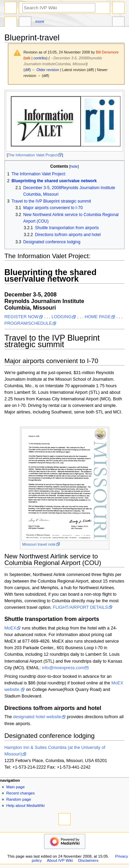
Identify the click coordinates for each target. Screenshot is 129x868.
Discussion (25, 22)
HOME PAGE (98, 317)
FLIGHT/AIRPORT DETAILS (80, 607)
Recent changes (20, 793)
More (40, 21)
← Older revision (45, 70)
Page (11, 22)
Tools (118, 22)
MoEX (10, 628)
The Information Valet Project (33, 155)
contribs (40, 58)
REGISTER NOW (21, 317)
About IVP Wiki (60, 860)
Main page (15, 787)
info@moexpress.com (63, 668)
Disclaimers (88, 860)
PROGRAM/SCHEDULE (28, 323)
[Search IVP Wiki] (59, 8)
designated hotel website (37, 717)
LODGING (62, 317)
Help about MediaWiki (25, 806)
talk (28, 58)
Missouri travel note (39, 544)
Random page (19, 799)
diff (27, 70)
